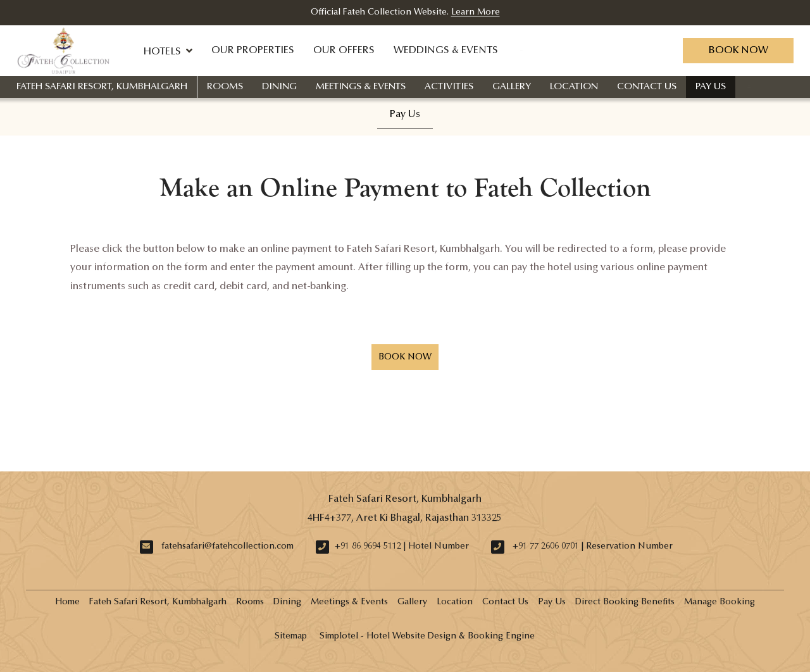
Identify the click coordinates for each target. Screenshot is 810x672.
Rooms (225, 87)
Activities (449, 87)
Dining (279, 87)
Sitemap (291, 637)
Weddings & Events (446, 51)
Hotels (168, 51)
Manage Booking (720, 602)
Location (574, 87)
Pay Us (711, 87)
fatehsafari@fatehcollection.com (227, 547)
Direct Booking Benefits (625, 602)
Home (67, 602)
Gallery (512, 87)
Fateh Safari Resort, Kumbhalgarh (102, 87)
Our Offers (344, 51)
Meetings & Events (361, 87)
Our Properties (253, 51)
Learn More (476, 13)
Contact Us (647, 87)
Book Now (738, 51)
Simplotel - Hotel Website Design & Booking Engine (427, 637)
